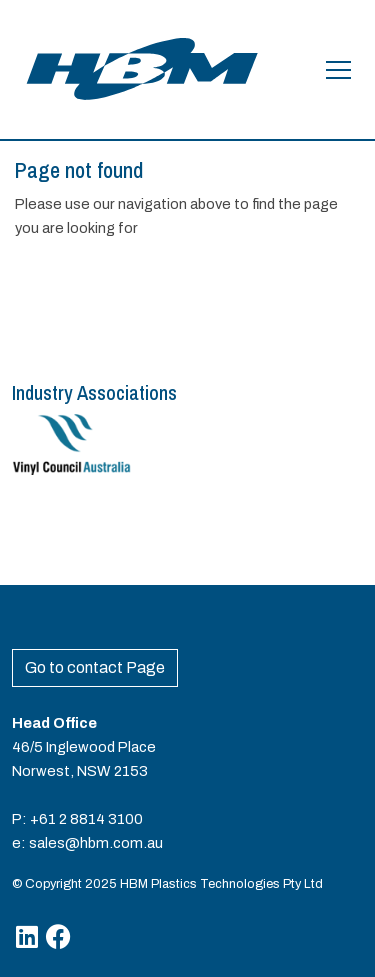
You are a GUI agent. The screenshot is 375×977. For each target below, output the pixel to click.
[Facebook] (58, 936)
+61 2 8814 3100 (86, 819)
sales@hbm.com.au (96, 843)
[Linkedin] (27, 936)
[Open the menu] (338, 70)
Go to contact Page (95, 667)
